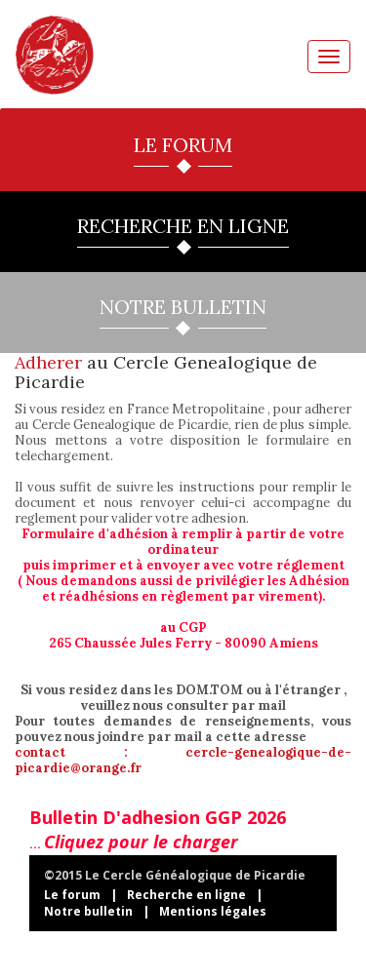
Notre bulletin (88, 911)
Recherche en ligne (186, 895)
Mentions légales (213, 911)
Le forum (72, 895)
